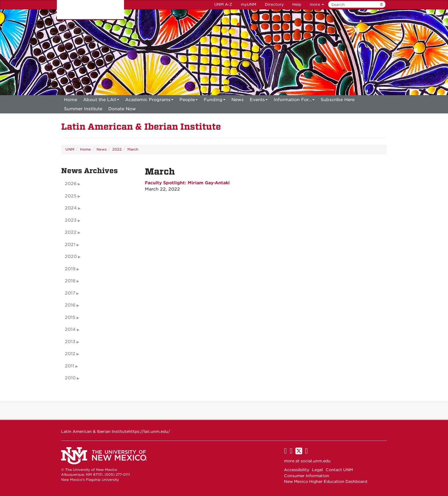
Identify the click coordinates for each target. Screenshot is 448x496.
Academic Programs (149, 101)
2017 (70, 293)
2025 (71, 196)
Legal (317, 470)
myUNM (249, 4)
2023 (71, 220)
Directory (274, 4)
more (317, 4)
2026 (71, 184)
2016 (70, 305)
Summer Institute (83, 109)
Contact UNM (339, 470)
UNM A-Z (223, 4)
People (189, 101)
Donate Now (122, 109)
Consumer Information (307, 476)
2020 (71, 257)
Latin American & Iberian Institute (141, 127)
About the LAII (101, 101)
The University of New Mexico (90, 10)
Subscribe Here (338, 100)
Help (297, 4)
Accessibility (297, 470)
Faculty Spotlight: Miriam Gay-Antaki (187, 183)
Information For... (294, 101)
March (133, 149)
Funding (215, 101)
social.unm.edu (316, 461)
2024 (71, 208)
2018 (70, 281)
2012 (70, 354)
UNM (70, 149)
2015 (70, 317)
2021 (70, 245)
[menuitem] (71, 100)
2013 (70, 342)
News (238, 100)
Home (71, 100)
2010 (70, 378)
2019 (70, 269)
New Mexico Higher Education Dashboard (326, 481)
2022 (117, 149)
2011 (70, 366)
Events (259, 101)
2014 (70, 329)
